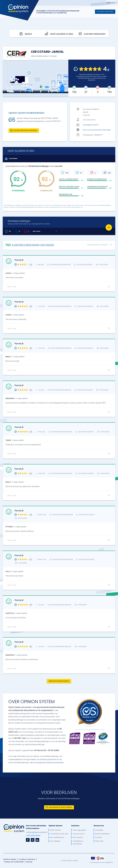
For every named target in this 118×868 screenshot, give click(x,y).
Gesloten (98, 135)
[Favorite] (109, 227)
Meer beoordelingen (59, 681)
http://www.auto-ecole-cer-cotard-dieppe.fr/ (98, 130)
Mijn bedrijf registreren (105, 11)
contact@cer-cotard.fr (91, 125)
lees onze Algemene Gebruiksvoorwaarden (47, 763)
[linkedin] (37, 840)
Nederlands (111, 3)
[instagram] (33, 840)
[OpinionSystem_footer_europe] (97, 856)
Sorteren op (97, 245)
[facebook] (28, 840)
